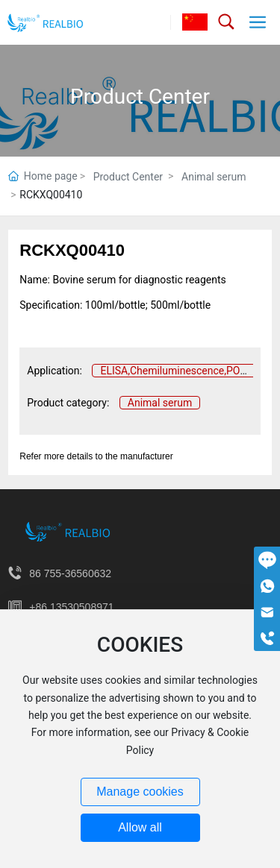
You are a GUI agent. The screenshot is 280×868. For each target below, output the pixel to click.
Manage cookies (140, 792)
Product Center (140, 97)
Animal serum (214, 177)
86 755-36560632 (70, 573)
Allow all (140, 827)
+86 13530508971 (71, 607)
